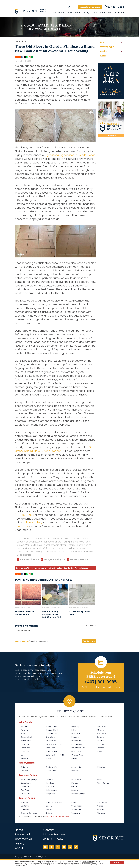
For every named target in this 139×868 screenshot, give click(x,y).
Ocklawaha (51, 771)
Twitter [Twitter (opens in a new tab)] (58, 847)
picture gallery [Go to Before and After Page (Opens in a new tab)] (33, 522)
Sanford (75, 790)
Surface (104, 56)
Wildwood (101, 813)
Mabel (49, 809)
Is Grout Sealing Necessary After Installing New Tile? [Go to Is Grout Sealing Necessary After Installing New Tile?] (52, 614)
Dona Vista (25, 751)
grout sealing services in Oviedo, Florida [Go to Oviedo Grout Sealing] (71, 155)
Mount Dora (77, 744)
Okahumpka (77, 751)
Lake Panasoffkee (54, 802)
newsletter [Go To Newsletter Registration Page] (21, 526)
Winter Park (102, 779)
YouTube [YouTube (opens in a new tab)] (64, 847)
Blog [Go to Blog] (24, 41)
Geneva (50, 779)
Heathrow (50, 783)
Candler (24, 771)
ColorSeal (58, 568)
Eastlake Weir (52, 767)
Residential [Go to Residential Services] (59, 13)
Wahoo (100, 806)
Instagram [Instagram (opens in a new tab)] (46, 847)
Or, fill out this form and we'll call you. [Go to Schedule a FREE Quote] (101, 687)
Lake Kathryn (52, 751)
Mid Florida (76, 779)
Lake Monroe (52, 790)
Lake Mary (51, 787)
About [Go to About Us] (95, 13)
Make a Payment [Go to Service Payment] (55, 835)
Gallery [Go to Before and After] (86, 13)
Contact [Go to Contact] (120, 13)
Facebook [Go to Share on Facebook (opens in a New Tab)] (22, 57)
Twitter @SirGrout (79, 559)
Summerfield (77, 767)
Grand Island (52, 733)
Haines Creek (52, 741)
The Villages (102, 744)
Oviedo (74, 787)
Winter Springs (103, 783)
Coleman (25, 809)
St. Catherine (77, 806)
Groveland (51, 737)
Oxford (49, 813)
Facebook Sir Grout (29, 559)
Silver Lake (101, 733)
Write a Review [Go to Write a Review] (69, 7)
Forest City (25, 794)
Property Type (107, 47)
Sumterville (76, 809)
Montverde (76, 741)
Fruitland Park (52, 730)
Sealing (50, 568)
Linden (49, 806)
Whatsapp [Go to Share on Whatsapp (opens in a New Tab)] (27, 57)
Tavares (100, 741)
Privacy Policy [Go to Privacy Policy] (87, 862)
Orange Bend (77, 755)
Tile (29, 568)
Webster (100, 809)
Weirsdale (101, 767)
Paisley (74, 758)
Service (103, 51)
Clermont (25, 744)
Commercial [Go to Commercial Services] (73, 13)
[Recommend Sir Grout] (111, 119)
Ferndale (25, 758)
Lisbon (74, 730)
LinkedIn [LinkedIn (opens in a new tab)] (70, 847)
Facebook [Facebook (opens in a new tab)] (52, 847)
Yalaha (100, 751)
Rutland (75, 802)
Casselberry (26, 783)
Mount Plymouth (78, 748)
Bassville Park (26, 737)
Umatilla (100, 748)
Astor (23, 733)
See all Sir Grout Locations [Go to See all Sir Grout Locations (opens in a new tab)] (58, 817)
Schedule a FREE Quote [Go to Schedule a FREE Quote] (90, 7)
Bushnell (24, 802)
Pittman (100, 730)
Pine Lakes (101, 726)
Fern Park (25, 790)
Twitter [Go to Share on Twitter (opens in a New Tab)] (25, 57)
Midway (75, 783)
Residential (69, 568)
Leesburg (75, 726)
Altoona (24, 726)
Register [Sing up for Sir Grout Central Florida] (25, 641)
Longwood (51, 794)
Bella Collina (26, 741)
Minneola (75, 737)
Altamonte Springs (29, 779)
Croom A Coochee (29, 813)
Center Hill (25, 806)
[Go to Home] (32, 11)
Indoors (85, 568)
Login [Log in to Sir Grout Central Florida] (17, 641)
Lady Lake (50, 748)
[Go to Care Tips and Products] (111, 81)
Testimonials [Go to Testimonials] (106, 13)
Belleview (25, 767)
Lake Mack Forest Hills (55, 755)
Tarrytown (76, 813)
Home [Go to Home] (18, 41)
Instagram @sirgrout (54, 559)
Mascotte (76, 733)
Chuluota (25, 787)
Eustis (23, 755)
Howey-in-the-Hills (54, 744)
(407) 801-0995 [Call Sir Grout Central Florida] (114, 7)
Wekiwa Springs (78, 794)
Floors (78, 568)
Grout (34, 568)
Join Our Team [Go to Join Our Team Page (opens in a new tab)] (53, 839)
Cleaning (42, 568)
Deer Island (26, 748)
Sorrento (101, 737)
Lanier (49, 758)
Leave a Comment (26, 626)
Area (102, 42)
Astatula (24, 730)
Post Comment (89, 641)
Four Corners (52, 726)
